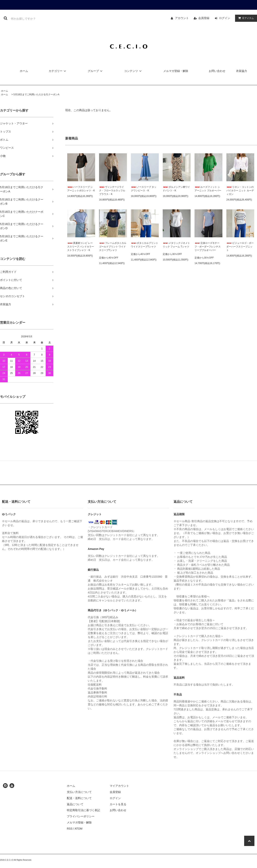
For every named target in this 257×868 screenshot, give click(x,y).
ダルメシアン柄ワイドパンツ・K (176, 189)
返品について (75, 804)
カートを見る (118, 804)
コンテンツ (133, 71)
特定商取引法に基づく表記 (83, 810)
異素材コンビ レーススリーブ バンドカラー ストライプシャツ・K (81, 247)
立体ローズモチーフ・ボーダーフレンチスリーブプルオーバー (208, 247)
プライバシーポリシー (81, 816)
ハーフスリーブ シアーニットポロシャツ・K (81, 189)
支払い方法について (79, 792)
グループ (96, 71)
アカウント (182, 18)
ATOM (79, 829)
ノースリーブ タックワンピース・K (144, 189)
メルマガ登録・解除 (176, 71)
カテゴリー (58, 71)
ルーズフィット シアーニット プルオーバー (208, 189)
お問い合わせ (217, 71)
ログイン (225, 18)
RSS (70, 829)
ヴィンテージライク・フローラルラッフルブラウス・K (112, 191)
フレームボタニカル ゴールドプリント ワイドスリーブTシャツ (113, 247)
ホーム (24, 71)
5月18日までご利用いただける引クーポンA (36, 94)
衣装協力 (242, 71)
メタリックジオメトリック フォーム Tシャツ (176, 245)
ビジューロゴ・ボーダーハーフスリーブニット (240, 247)
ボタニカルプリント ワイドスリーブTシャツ (145, 245)
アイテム (245, 18)
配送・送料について (79, 798)
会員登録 (204, 18)
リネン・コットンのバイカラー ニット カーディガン (240, 191)
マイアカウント (119, 786)
